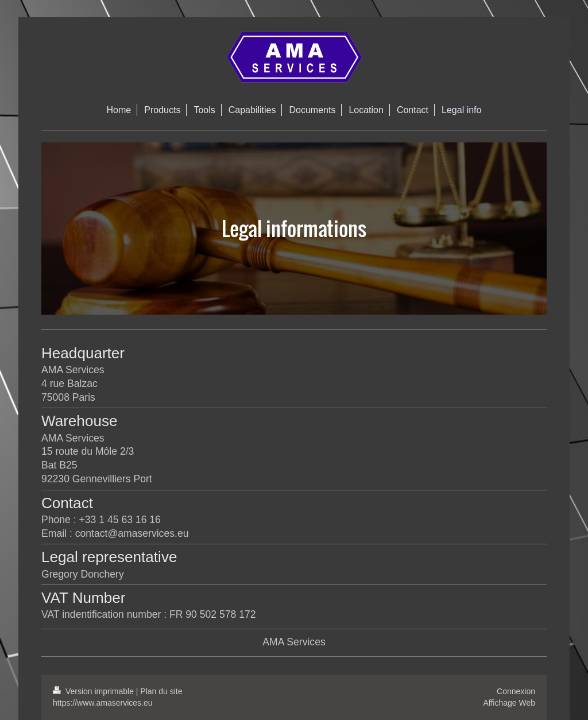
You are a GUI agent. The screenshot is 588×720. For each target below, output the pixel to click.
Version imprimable (94, 691)
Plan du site (161, 691)
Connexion (516, 691)
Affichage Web (509, 703)
